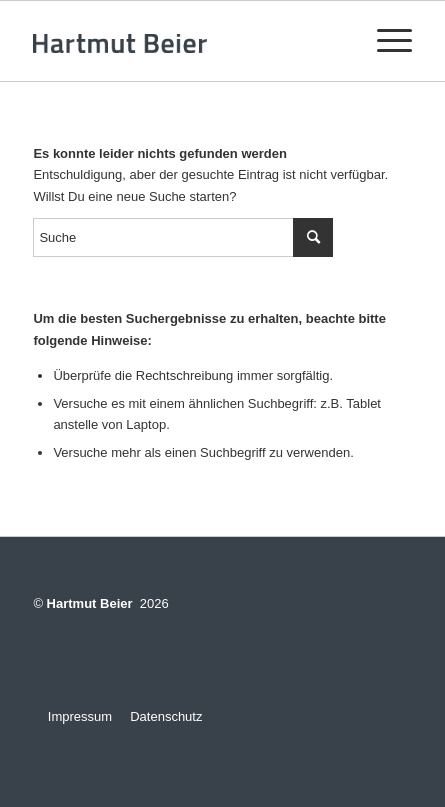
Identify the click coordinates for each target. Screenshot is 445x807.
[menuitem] (384, 41)
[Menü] (384, 41)
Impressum (72, 716)
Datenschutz (166, 716)
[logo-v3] (184, 41)
